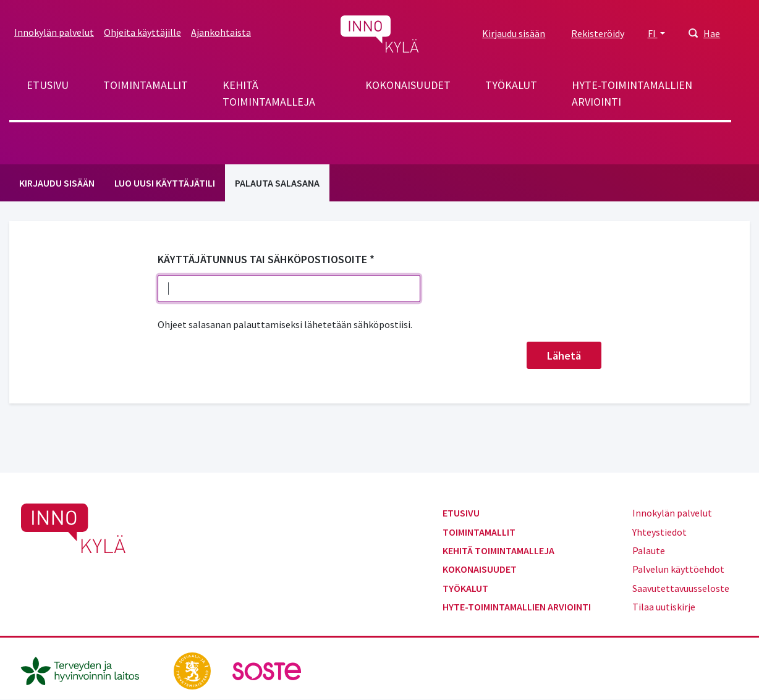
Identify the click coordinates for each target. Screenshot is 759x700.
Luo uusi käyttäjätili (165, 183)
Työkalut (511, 85)
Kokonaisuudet (408, 85)
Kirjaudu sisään (514, 33)
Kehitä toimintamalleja (269, 93)
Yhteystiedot (659, 532)
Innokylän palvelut (54, 32)
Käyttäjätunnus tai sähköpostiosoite (262, 259)
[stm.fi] (193, 670)
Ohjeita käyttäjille (142, 32)
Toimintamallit (146, 85)
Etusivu (48, 85)
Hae (712, 33)
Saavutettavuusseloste (681, 588)
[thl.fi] (87, 670)
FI (653, 33)
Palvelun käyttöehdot (678, 569)
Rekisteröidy (598, 33)
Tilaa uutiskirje (664, 607)
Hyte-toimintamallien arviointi (632, 93)
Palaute (649, 550)
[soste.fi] (267, 670)
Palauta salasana (277, 183)
